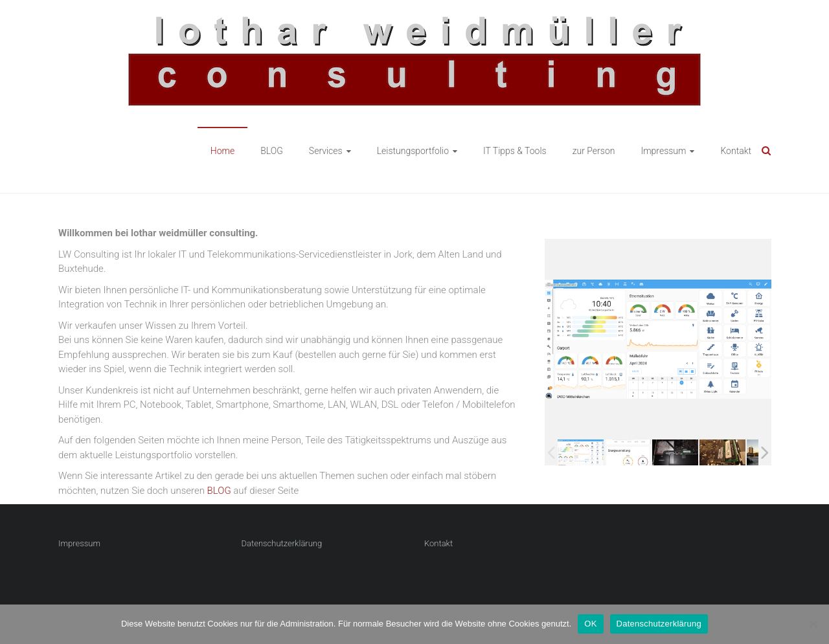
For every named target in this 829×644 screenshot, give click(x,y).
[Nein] (813, 624)
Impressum (663, 151)
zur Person (594, 151)
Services (326, 151)
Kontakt (736, 151)
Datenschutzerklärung (282, 543)
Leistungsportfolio (413, 151)
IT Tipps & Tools (515, 151)
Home (222, 151)
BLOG (272, 151)
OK (590, 624)
